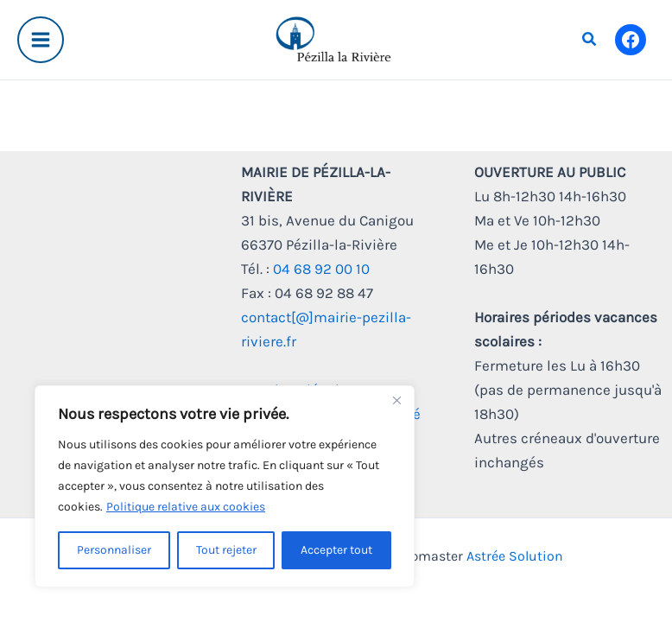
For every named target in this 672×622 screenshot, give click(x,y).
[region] (225, 486)
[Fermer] (396, 400)
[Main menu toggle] (41, 40)
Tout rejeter (226, 550)
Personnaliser (114, 550)
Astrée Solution (515, 556)
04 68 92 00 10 (321, 269)
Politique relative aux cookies (186, 507)
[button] (590, 40)
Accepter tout (336, 550)
